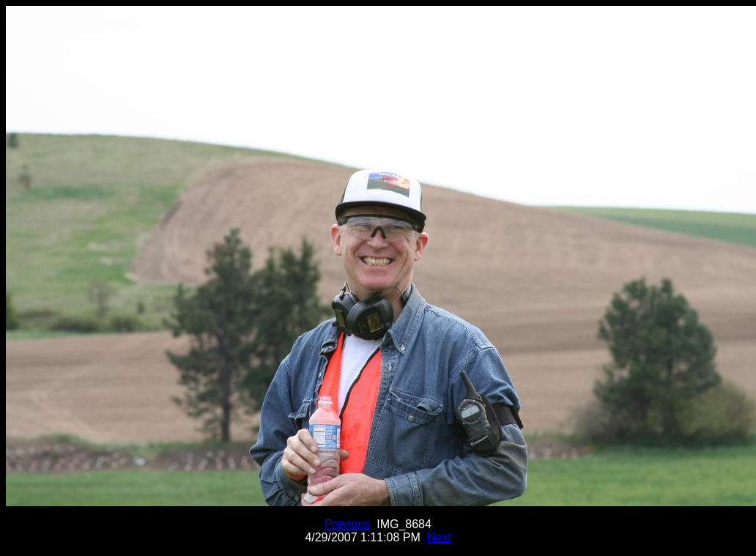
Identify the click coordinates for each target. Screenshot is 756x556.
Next (439, 537)
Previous (347, 524)
